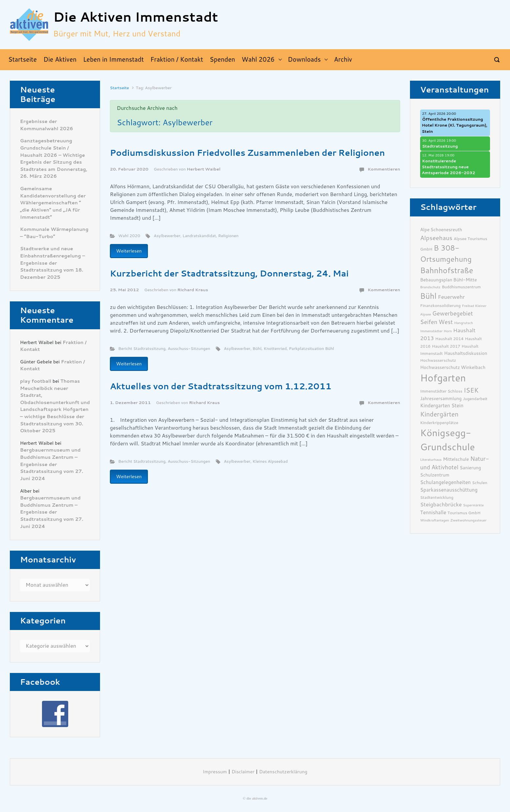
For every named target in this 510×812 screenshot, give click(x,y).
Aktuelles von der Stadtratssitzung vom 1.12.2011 (221, 386)
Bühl (257, 348)
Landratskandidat (199, 236)
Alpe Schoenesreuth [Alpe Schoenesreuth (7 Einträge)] (441, 230)
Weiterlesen (129, 251)
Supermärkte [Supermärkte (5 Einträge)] (473, 505)
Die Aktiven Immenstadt (136, 17)
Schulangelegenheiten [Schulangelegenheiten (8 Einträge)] (445, 482)
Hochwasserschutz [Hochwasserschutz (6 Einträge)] (438, 360)
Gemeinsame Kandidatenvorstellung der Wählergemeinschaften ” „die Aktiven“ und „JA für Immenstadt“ (53, 203)
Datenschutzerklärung (283, 772)
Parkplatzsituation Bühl (312, 348)
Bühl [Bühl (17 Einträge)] (428, 296)
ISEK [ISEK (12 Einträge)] (471, 390)
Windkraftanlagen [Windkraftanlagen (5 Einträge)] (435, 520)
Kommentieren (384, 169)
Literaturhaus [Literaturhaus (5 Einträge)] (431, 460)
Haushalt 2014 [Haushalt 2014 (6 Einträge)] (449, 339)
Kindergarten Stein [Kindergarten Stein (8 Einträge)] (442, 406)
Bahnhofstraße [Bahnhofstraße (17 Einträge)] (447, 271)
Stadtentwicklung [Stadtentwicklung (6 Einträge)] (437, 497)
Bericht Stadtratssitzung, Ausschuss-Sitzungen (164, 348)
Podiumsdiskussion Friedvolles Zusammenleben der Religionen (247, 153)
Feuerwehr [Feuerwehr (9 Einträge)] (451, 297)
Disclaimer (243, 772)
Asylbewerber (167, 236)
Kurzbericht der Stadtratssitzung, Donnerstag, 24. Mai (229, 274)
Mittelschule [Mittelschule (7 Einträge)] (456, 459)
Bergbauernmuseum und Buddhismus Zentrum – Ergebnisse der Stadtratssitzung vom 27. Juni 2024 (52, 464)
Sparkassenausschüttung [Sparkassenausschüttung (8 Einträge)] (449, 490)
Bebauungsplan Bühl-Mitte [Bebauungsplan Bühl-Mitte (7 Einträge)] (449, 280)
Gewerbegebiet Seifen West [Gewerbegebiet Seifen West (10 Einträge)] (447, 318)
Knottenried (275, 348)
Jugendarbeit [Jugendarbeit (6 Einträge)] (475, 399)
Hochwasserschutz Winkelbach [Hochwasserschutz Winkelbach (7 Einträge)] (453, 367)
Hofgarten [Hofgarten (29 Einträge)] (443, 378)
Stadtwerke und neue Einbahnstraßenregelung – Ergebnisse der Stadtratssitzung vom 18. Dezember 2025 (52, 263)
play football (36, 381)
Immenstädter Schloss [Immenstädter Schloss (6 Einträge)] (441, 391)
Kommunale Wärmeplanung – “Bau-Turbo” (54, 233)
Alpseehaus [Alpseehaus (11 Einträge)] (436, 238)
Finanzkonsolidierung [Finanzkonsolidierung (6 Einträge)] (440, 305)
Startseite (119, 88)
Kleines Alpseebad (270, 461)
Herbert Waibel (204, 169)
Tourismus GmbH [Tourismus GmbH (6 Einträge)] (464, 513)
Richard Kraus (193, 290)
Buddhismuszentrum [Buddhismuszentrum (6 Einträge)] (461, 287)
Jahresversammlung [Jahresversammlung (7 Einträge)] (441, 398)
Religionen (228, 236)
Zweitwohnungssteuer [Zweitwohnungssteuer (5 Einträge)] (468, 520)
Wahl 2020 (129, 236)
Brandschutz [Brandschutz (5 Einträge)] (430, 287)
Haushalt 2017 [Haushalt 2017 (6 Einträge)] (446, 346)
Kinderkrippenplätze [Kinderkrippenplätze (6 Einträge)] (439, 423)
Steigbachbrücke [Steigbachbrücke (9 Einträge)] (441, 505)
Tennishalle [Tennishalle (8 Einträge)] (433, 513)
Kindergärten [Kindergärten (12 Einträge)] (439, 414)
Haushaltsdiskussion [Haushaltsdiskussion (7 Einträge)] (466, 353)
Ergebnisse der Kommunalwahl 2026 (47, 125)
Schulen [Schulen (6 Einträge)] (479, 483)
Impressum (215, 772)
